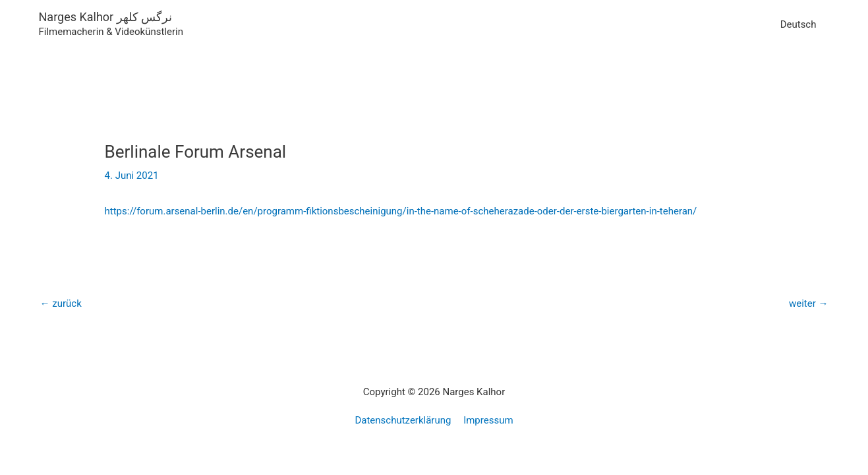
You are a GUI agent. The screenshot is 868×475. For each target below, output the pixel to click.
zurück (61, 303)
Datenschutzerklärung (403, 420)
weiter (809, 303)
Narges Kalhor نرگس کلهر (106, 17)
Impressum (488, 420)
